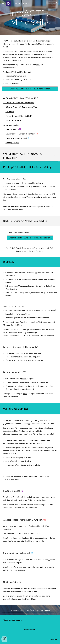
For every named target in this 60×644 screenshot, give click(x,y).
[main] (30, 17)
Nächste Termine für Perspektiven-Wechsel (23, 107)
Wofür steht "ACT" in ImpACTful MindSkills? (20, 98)
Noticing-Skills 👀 (12, 143)
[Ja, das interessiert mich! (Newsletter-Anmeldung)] (30, 610)
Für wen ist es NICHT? (14, 121)
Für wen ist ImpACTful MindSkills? (19, 116)
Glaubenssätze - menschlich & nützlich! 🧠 (22, 134)
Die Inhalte (10, 112)
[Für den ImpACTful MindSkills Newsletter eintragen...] (30, 89)
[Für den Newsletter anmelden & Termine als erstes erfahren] (30, 238)
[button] (3, 3)
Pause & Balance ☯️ (13, 129)
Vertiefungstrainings (11, 125)
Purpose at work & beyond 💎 (17, 138)
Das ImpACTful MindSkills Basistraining (19, 103)
